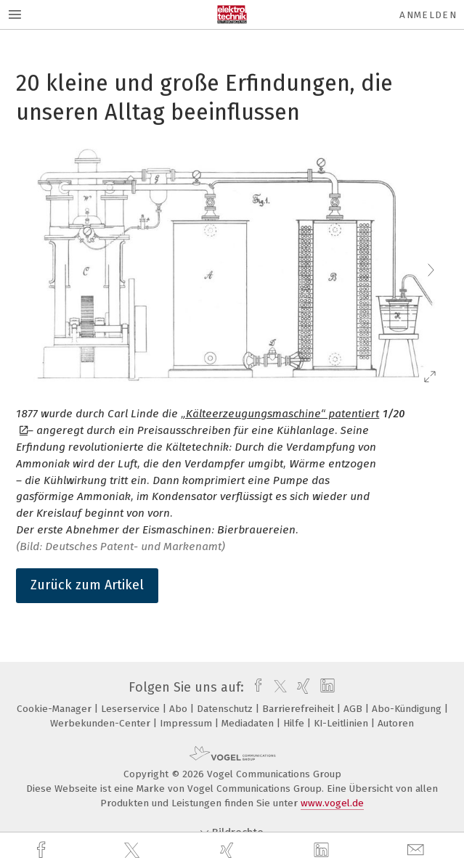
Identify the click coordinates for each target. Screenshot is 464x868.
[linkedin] (323, 851)
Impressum (187, 723)
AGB (354, 709)
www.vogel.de (332, 803)
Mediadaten (249, 723)
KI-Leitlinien (342, 723)
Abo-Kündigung (408, 709)
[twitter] (134, 851)
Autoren (396, 723)
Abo (180, 709)
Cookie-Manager (56, 709)
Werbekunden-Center (102, 723)
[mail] (418, 850)
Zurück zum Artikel (87, 585)
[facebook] (43, 850)
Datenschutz (226, 709)
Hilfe (295, 723)
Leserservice (132, 709)
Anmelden (428, 15)
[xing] (229, 850)
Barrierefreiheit (300, 709)
